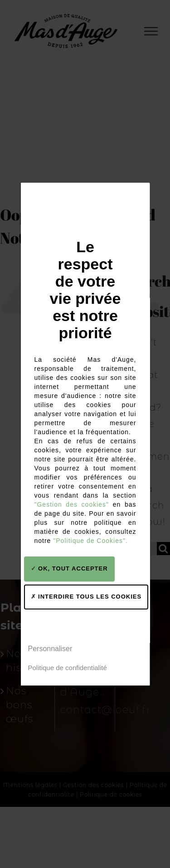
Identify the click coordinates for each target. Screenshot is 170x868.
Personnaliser (50, 649)
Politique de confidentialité (67, 668)
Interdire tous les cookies (86, 597)
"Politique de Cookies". (90, 541)
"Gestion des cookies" (71, 504)
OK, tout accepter (69, 568)
